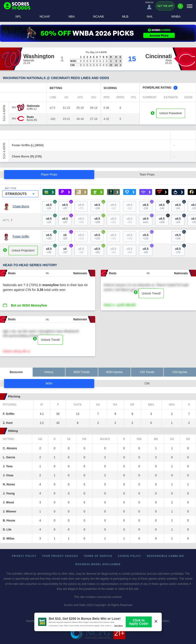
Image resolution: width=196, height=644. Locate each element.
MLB (125, 17)
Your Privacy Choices (60, 556)
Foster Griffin (21, 237)
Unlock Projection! (23, 251)
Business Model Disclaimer (98, 564)
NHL (150, 17)
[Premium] (180, 8)
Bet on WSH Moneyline (29, 305)
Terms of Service (98, 556)
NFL (18, 17)
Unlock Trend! (151, 293)
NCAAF (45, 17)
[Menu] (190, 6)
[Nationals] (33, 106)
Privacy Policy (24, 556)
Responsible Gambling (166, 556)
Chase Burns (21, 206)
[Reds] (32, 117)
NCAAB (98, 17)
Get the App (165, 6)
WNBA (176, 17)
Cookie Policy (130, 556)
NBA (72, 17)
